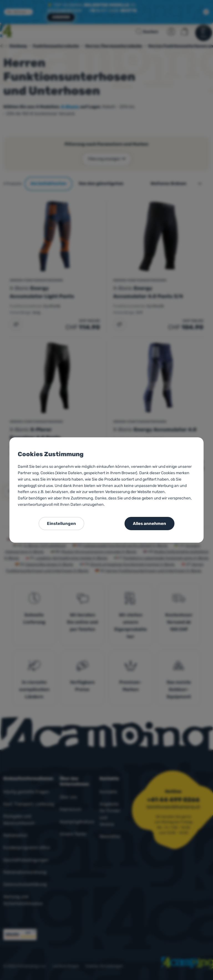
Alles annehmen (149, 524)
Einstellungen (61, 524)
